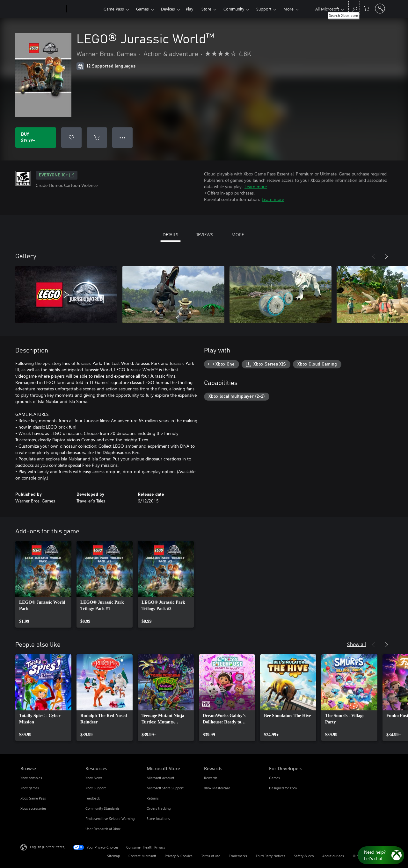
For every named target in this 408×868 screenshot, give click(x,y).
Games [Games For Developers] (274, 778)
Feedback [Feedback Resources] (93, 798)
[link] (43, 584)
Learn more (256, 186)
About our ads (333, 856)
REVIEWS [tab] (204, 235)
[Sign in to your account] (380, 9)
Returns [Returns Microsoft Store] (153, 798)
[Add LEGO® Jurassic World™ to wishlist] (71, 138)
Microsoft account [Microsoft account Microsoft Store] (160, 778)
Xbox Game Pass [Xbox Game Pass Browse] (33, 798)
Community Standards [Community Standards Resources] (102, 808)
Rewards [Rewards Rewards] (211, 778)
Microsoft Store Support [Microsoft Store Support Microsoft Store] (165, 788)
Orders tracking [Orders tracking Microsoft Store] (159, 808)
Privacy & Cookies (179, 856)
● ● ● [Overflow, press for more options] (123, 137)
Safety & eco (304, 856)
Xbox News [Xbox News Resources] (94, 778)
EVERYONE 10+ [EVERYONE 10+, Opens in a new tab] (57, 175)
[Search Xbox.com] (354, 8)
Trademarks (238, 856)
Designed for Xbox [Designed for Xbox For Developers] (283, 788)
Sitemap (113, 856)
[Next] (386, 256)
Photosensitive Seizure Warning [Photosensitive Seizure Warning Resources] (110, 818)
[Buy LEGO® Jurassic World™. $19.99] (36, 138)
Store (206, 9)
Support (264, 9)
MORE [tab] (238, 235)
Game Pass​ (114, 9)
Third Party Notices (270, 856)
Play (189, 9)
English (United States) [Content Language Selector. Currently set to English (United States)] (48, 847)
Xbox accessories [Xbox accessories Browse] (33, 808)
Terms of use (211, 856)
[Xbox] (84, 9)
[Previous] (374, 256)
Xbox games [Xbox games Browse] (30, 788)
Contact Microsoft (142, 856)
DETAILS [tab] (170, 235)
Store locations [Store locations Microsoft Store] (158, 818)
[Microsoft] (42, 9)
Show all (357, 644)
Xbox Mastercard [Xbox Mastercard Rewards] (217, 788)
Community (234, 9)
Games (142, 9)
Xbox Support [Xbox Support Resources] (96, 788)
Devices (168, 9)
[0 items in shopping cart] (367, 8)
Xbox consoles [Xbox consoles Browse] (31, 778)
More (288, 9)
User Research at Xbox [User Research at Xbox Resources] (103, 829)
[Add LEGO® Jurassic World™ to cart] (97, 138)
